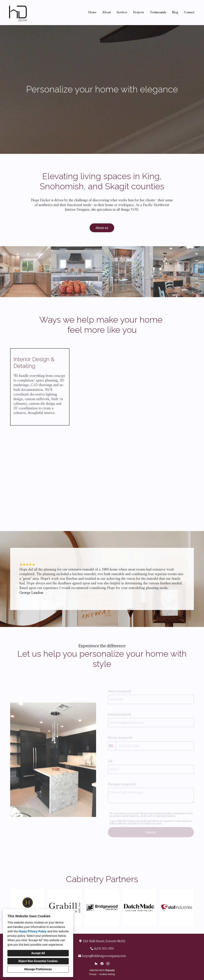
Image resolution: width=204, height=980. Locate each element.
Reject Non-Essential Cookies (38, 961)
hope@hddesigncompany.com (104, 956)
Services (122, 12)
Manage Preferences (38, 969)
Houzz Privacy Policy (32, 931)
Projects (139, 12)
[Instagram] (108, 964)
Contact (189, 12)
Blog (175, 12)
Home (92, 12)
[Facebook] (102, 964)
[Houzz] (96, 964)
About (107, 12)
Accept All (38, 953)
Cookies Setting (107, 974)
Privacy (93, 974)
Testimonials (158, 12)
